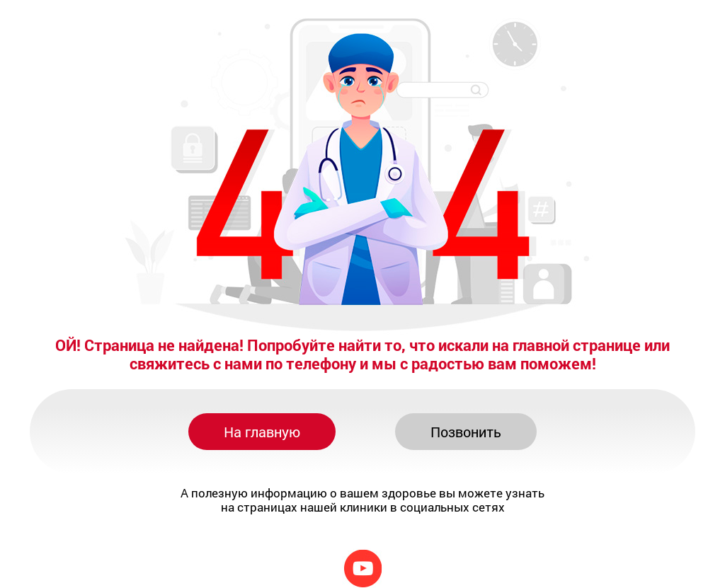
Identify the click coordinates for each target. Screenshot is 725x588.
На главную (262, 432)
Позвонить (466, 432)
